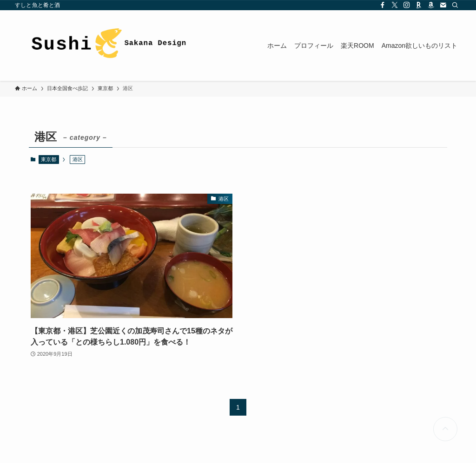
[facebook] (383, 5)
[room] (419, 5)
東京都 (49, 159)
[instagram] (407, 5)
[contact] (443, 5)
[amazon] (431, 5)
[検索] (455, 5)
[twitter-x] (395, 5)
